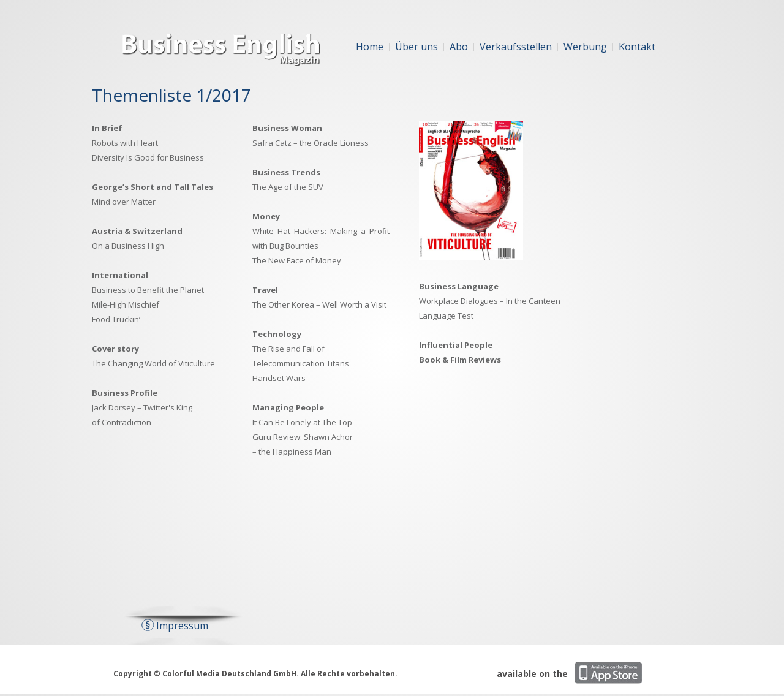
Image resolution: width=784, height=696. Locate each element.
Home (370, 47)
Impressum (182, 626)
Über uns (417, 47)
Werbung (585, 47)
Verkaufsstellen (516, 47)
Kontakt (637, 47)
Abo (459, 47)
